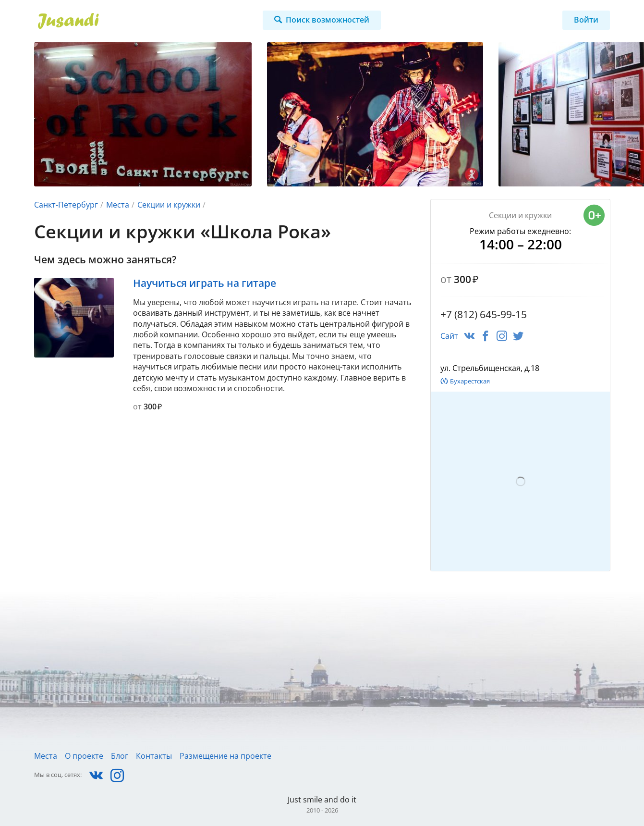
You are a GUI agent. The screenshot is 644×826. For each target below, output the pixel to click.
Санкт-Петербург (66, 205)
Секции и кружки (169, 205)
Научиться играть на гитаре (205, 283)
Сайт (449, 336)
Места (118, 205)
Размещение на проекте (225, 756)
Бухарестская (470, 381)
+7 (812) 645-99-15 (484, 314)
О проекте (84, 756)
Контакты (154, 756)
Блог (120, 756)
